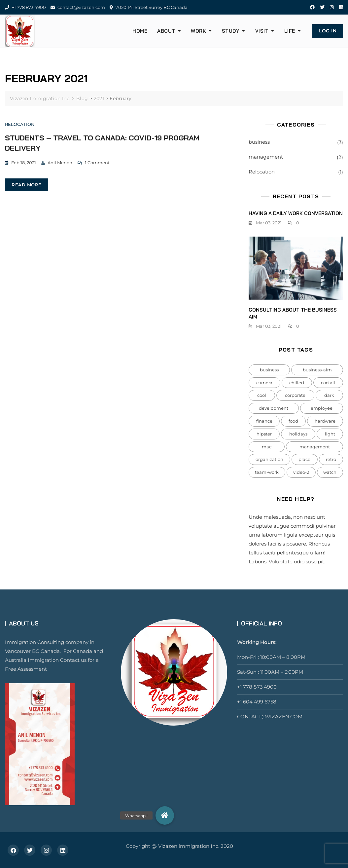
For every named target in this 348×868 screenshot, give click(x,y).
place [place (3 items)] (304, 459)
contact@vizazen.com (78, 7)
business (259, 142)
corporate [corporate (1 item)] (295, 395)
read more (27, 185)
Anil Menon (60, 163)
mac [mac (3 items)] (267, 447)
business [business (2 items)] (269, 370)
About (166, 31)
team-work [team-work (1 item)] (267, 472)
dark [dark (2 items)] (329, 395)
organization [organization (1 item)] (269, 459)
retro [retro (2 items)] (331, 459)
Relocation (20, 124)
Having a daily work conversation (296, 213)
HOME (140, 31)
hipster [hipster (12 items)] (264, 434)
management (266, 157)
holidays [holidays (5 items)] (298, 434)
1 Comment (97, 163)
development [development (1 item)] (274, 408)
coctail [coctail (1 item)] (328, 383)
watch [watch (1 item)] (330, 472)
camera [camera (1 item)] (264, 383)
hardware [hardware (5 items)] (325, 421)
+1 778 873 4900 (25, 7)
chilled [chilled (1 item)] (297, 383)
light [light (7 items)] (330, 434)
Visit (262, 31)
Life (290, 31)
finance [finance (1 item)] (264, 421)
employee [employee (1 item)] (322, 408)
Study (231, 31)
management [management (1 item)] (315, 447)
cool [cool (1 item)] (262, 395)
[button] (165, 815)
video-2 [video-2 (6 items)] (301, 472)
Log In (328, 31)
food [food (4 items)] (293, 421)
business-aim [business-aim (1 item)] (317, 370)
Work (198, 31)
